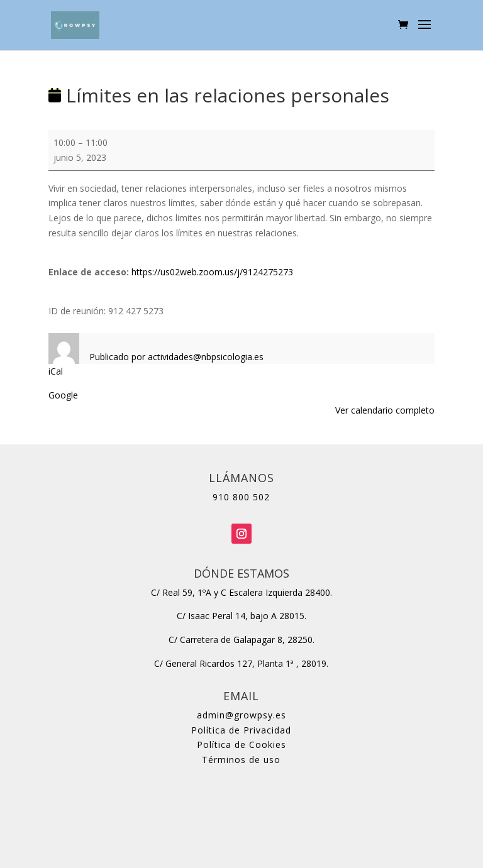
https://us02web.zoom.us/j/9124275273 (212, 272)
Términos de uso (241, 760)
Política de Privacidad (241, 730)
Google (63, 395)
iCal (56, 371)
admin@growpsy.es (241, 715)
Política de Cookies (241, 744)
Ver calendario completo (385, 410)
